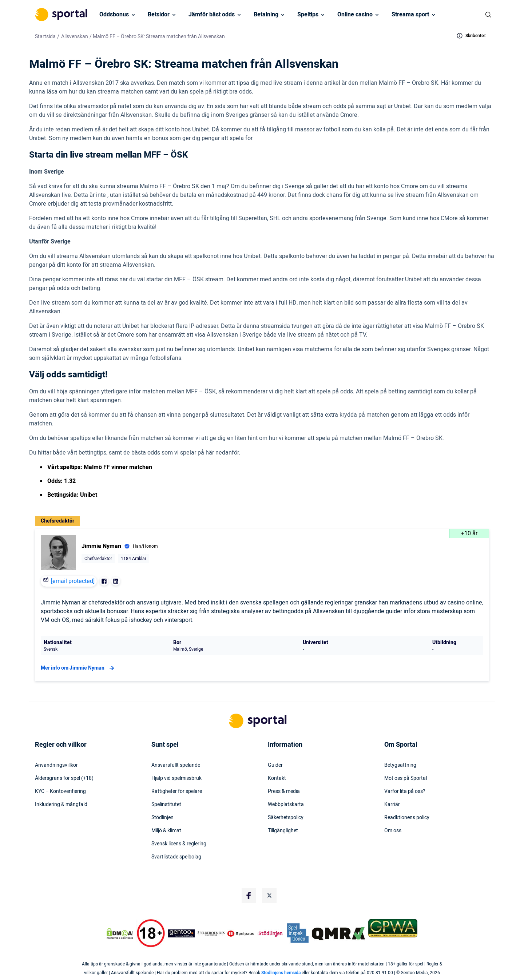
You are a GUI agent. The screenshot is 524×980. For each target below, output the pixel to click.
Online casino (355, 15)
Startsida (45, 37)
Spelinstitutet (166, 805)
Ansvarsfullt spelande (176, 765)
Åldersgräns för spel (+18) (64, 778)
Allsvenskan (75, 37)
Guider (275, 765)
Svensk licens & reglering (179, 844)
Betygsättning (400, 765)
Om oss (393, 831)
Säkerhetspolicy (286, 818)
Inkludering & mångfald (61, 805)
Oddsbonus (114, 15)
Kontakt (277, 778)
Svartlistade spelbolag (176, 857)
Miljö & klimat (166, 831)
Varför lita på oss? (405, 791)
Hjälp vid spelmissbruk (176, 778)
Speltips (308, 15)
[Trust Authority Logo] (182, 933)
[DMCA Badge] (120, 933)
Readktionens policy (407, 818)
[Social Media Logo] (249, 896)
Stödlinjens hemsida (281, 973)
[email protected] (73, 581)
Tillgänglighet (283, 831)
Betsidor (159, 15)
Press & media (284, 791)
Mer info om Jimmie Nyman (78, 668)
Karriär (392, 805)
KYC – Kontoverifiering (60, 791)
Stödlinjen (162, 818)
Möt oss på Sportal (406, 778)
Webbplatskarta (286, 805)
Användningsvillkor (56, 765)
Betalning (266, 15)
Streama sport (410, 15)
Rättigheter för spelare (177, 791)
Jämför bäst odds (212, 15)
